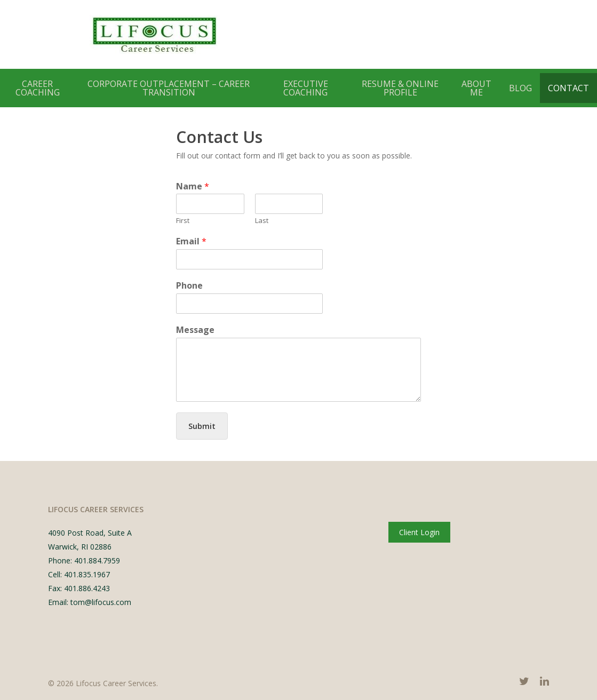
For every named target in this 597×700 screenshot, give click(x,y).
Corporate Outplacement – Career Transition (169, 88)
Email (191, 241)
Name (193, 186)
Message (195, 330)
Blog (520, 88)
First (183, 221)
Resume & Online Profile (400, 88)
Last (262, 221)
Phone (189, 286)
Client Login (419, 532)
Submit (202, 426)
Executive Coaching (306, 88)
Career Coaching (38, 88)
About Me (476, 88)
